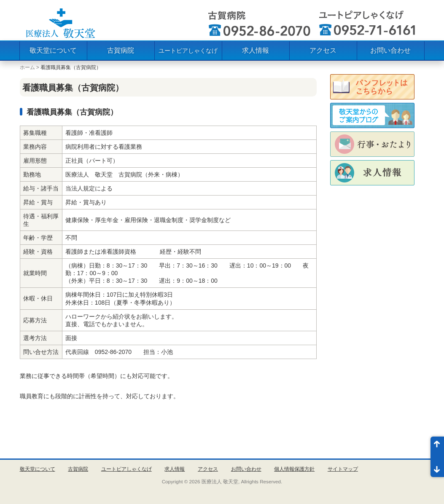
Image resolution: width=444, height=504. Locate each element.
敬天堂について (53, 50)
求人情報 (256, 50)
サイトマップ (343, 469)
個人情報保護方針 (294, 469)
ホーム (27, 67)
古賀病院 (121, 50)
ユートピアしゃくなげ (188, 51)
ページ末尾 (437, 467)
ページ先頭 (437, 447)
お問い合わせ (390, 50)
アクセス (323, 50)
